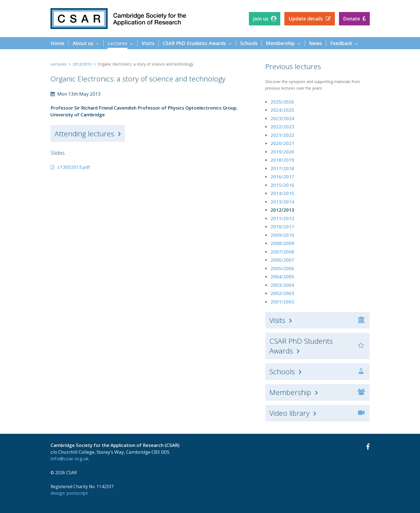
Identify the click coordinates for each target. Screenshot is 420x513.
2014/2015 (282, 193)
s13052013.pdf (74, 167)
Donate (352, 19)
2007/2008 (282, 252)
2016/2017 (282, 177)
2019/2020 (282, 152)
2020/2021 (282, 143)
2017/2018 (282, 168)
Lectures (59, 64)
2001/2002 (282, 302)
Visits (277, 320)
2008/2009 (282, 243)
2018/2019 (282, 160)
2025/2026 (282, 102)
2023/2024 (282, 118)
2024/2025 (282, 110)
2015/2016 (282, 185)
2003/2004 (282, 285)
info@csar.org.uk (70, 459)
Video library (289, 413)
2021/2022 (282, 135)
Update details (306, 19)
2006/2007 (282, 260)
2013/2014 (282, 202)
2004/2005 (282, 277)
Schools (282, 372)
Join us (261, 19)
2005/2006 (282, 268)
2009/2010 (282, 235)
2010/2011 (282, 227)
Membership (290, 392)
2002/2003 (282, 293)
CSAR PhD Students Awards (301, 346)
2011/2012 (282, 218)
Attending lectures (84, 134)
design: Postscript (69, 493)
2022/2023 (282, 127)
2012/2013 (82, 64)
